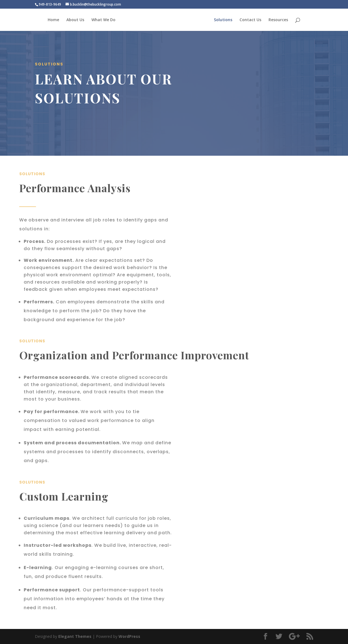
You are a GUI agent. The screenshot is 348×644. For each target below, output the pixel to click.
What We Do (103, 20)
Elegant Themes (75, 636)
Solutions (223, 20)
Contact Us (250, 20)
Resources (278, 20)
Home (53, 20)
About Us (75, 20)
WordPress (129, 636)
